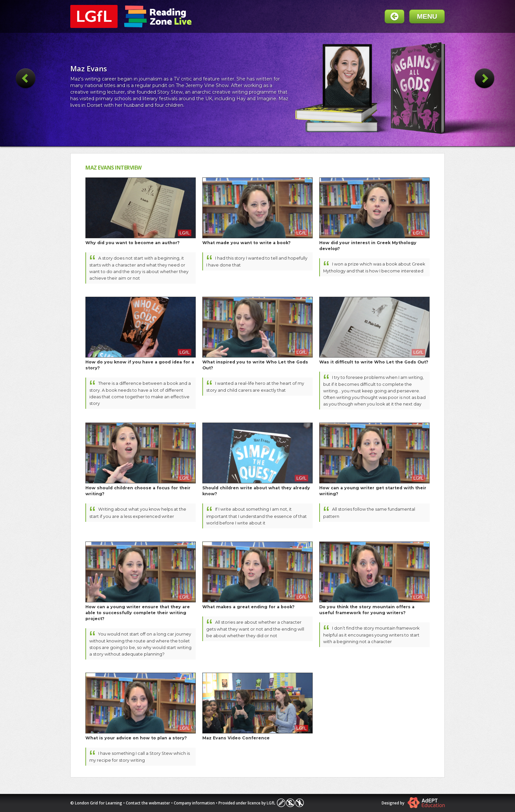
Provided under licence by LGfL (247, 803)
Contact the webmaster (148, 803)
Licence (290, 803)
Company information (194, 803)
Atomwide (426, 803)
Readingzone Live (158, 16)
